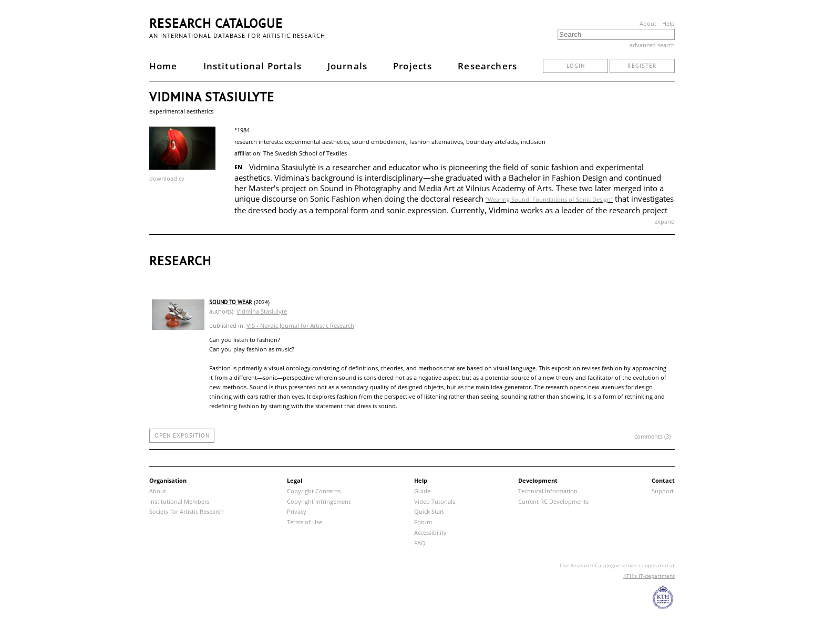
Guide (422, 491)
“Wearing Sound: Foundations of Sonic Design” (549, 199)
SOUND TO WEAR (231, 302)
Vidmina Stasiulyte (262, 311)
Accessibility (430, 532)
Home (163, 66)
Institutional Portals (253, 66)
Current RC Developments (553, 501)
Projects (413, 66)
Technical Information (548, 491)
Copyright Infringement (319, 501)
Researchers (487, 66)
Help (668, 23)
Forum (423, 522)
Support (663, 491)
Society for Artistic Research (187, 511)
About (648, 23)
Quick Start (429, 511)
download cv (167, 178)
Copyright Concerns (314, 491)
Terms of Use (305, 522)
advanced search (652, 45)
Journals (347, 66)
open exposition (182, 435)
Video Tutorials (435, 501)
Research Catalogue (216, 23)
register (642, 66)
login (576, 66)
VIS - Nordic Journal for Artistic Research (300, 325)
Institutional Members (179, 501)
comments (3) (652, 436)
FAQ (420, 543)
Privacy (297, 511)
